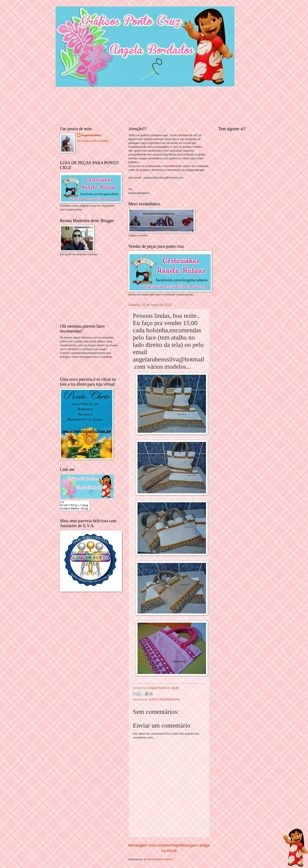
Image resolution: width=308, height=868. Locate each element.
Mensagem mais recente (149, 845)
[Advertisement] (92, 289)
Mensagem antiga (194, 845)
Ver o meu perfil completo (93, 141)
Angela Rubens (91, 135)
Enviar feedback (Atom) (158, 859)
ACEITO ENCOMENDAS (164, 699)
